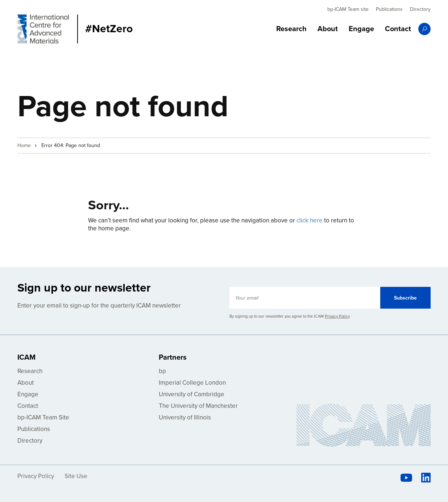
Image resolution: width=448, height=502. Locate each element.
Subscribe (405, 298)
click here (310, 220)
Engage (361, 29)
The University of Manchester (198, 406)
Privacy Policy (337, 316)
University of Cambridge (192, 394)
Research (291, 29)
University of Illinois (185, 417)
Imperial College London (192, 383)
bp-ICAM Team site (348, 9)
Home (24, 145)
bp (162, 371)
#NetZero (109, 29)
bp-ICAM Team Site (43, 417)
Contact (398, 29)
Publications (389, 9)
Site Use (76, 476)
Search (424, 29)
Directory (420, 9)
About (328, 29)
